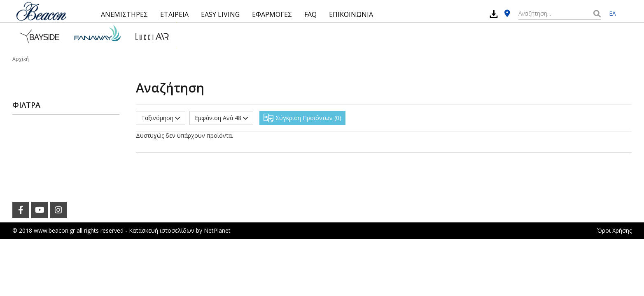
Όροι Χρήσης (614, 230)
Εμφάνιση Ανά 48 (221, 118)
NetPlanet (217, 230)
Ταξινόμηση (161, 118)
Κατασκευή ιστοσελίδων (162, 230)
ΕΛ (612, 13)
